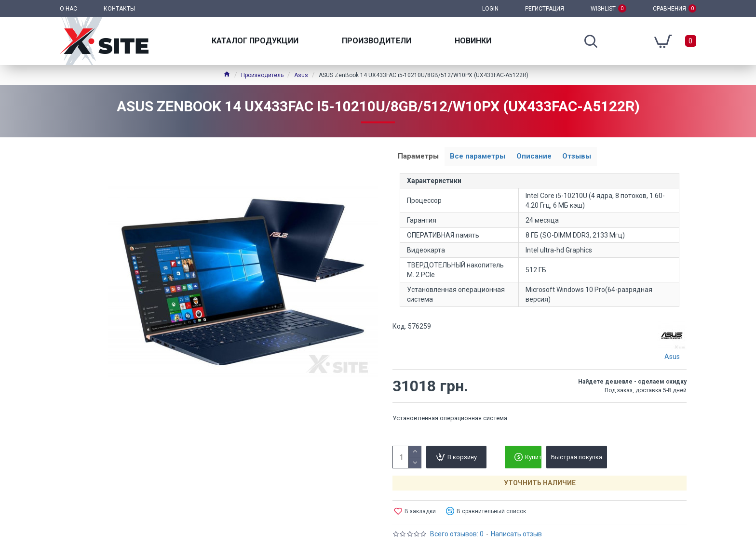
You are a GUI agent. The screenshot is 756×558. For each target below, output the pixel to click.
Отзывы (589, 157)
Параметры (420, 157)
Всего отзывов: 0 (457, 536)
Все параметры (483, 157)
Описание (543, 157)
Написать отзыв (516, 536)
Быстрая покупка (577, 459)
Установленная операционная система (450, 420)
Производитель (262, 75)
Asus (301, 75)
